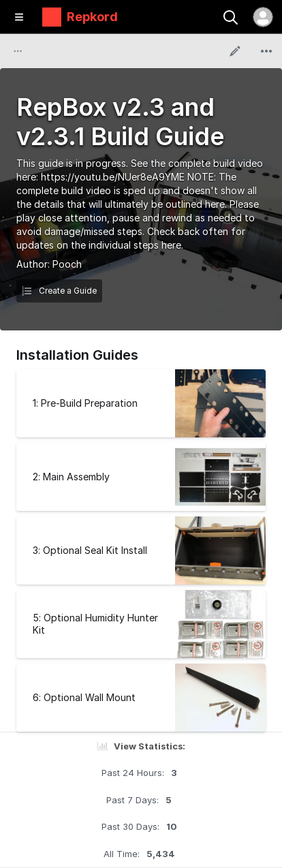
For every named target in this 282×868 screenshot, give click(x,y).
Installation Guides (77, 355)
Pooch (67, 264)
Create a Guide (59, 291)
